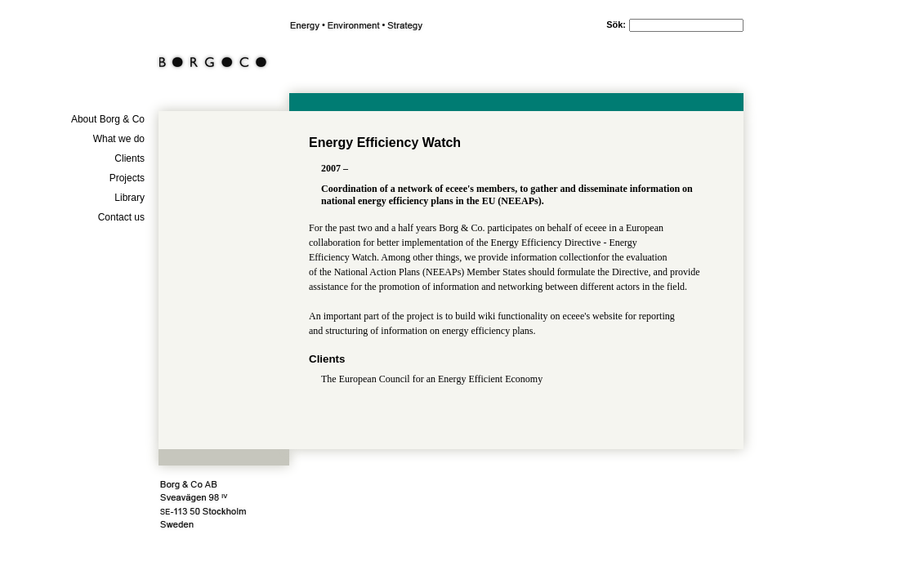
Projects (127, 178)
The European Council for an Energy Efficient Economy (432, 379)
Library (129, 198)
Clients (129, 158)
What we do (119, 139)
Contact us (121, 217)
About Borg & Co (108, 119)
